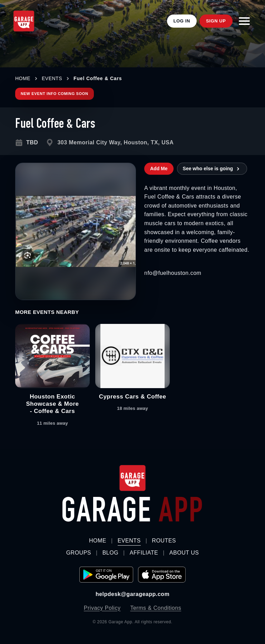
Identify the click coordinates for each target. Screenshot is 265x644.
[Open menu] (244, 21)
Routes (164, 541)
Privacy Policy (102, 608)
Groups (79, 553)
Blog (110, 553)
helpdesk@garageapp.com (132, 594)
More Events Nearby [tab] (47, 312)
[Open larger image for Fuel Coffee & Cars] (76, 231)
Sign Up (216, 21)
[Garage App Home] (24, 21)
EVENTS (52, 78)
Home (98, 541)
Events (129, 541)
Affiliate (144, 553)
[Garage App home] (132, 478)
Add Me (159, 169)
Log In (182, 21)
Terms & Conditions (156, 608)
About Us (184, 553)
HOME (23, 78)
